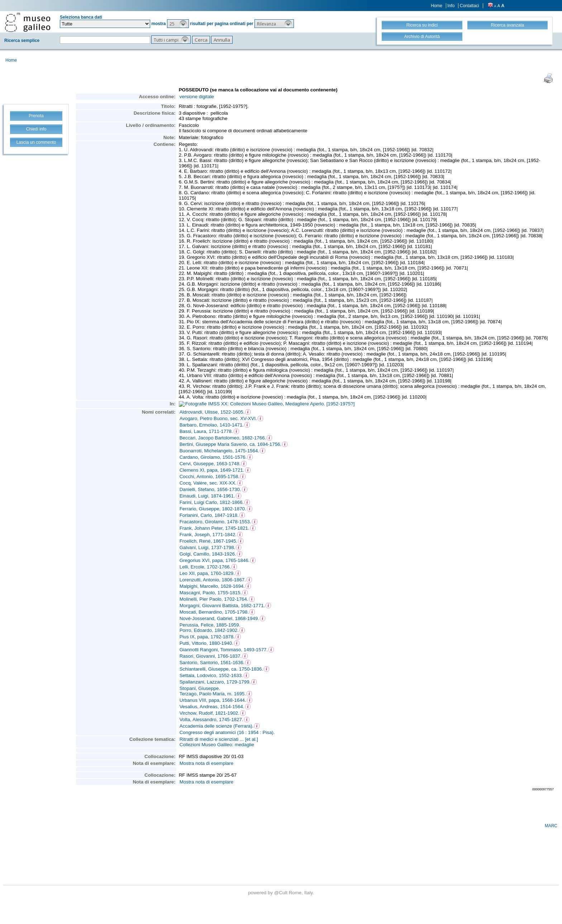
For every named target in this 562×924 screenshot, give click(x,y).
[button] (178, 24)
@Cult (282, 893)
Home (437, 6)
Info (451, 6)
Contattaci (470, 6)
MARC (551, 826)
